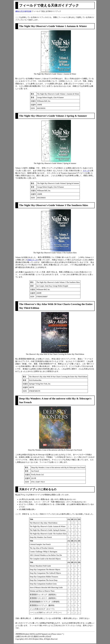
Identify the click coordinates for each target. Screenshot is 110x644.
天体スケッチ (33, 260)
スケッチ (86, 171)
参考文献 (28, 11)
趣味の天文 (20, 11)
